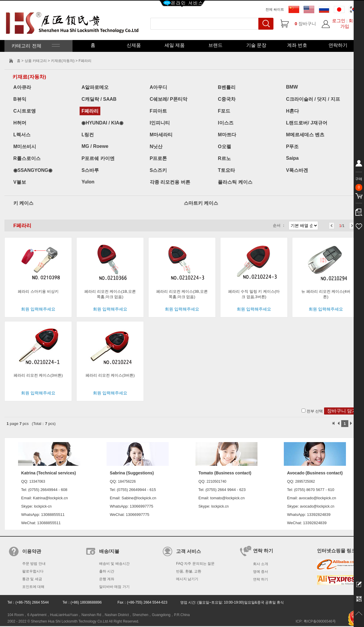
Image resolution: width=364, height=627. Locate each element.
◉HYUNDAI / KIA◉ (102, 123)
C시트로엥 (25, 111)
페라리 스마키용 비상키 (38, 291)
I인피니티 (160, 123)
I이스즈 (226, 123)
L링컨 (88, 135)
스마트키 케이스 (201, 203)
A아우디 (159, 87)
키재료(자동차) (63, 61)
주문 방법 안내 (34, 564)
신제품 (134, 45)
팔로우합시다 (33, 571)
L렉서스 (22, 135)
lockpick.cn (220, 506)
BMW (292, 87)
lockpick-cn (43, 506)
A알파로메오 (95, 87)
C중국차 (227, 99)
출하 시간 (107, 571)
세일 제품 (175, 45)
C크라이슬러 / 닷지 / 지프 (313, 99)
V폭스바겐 (297, 170)
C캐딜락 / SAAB (99, 99)
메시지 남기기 (187, 579)
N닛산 (156, 147)
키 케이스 (23, 203)
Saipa (293, 158)
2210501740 (216, 482)
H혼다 (293, 111)
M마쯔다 (227, 135)
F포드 (224, 111)
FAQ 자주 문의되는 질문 (195, 564)
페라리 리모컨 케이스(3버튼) (38, 375)
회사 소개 (261, 564)
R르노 (224, 158)
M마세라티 (161, 135)
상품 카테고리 (36, 61)
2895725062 (305, 482)
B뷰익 (20, 99)
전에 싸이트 (275, 9)
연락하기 (338, 45)
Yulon (88, 182)
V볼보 (20, 182)
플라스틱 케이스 (235, 182)
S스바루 (90, 170)
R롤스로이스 (27, 158)
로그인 (339, 21)
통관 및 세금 (32, 579)
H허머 (20, 123)
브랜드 (215, 45)
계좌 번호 (297, 45)
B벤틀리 (227, 87)
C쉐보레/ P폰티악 (169, 99)
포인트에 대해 (33, 587)
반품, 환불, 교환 (189, 571)
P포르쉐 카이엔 (98, 158)
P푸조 (293, 147)
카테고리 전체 (35, 46)
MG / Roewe (95, 146)
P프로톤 (158, 158)
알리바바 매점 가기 (114, 587)
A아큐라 (22, 87)
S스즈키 (158, 170)
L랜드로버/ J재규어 (307, 123)
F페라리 (90, 111)
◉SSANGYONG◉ (33, 170)
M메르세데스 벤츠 (305, 135)
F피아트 (158, 111)
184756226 (127, 482)
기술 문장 (256, 45)
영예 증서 (261, 572)
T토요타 (226, 170)
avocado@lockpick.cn (317, 506)
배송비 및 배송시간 (114, 564)
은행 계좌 (107, 579)
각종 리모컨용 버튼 (170, 182)
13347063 (37, 482)
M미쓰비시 (25, 147)
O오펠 (224, 147)
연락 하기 (261, 579)
